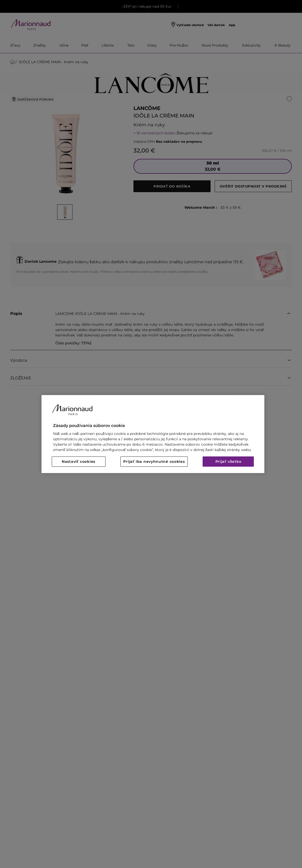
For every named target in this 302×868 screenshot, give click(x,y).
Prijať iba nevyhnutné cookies (154, 462)
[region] (153, 434)
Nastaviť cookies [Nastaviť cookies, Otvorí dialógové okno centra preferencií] (79, 462)
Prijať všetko (228, 462)
